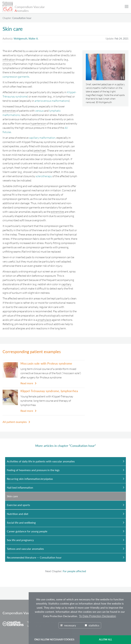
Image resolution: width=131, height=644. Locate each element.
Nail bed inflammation (20, 487)
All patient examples (15, 422)
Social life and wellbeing (21, 523)
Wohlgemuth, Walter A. (26, 39)
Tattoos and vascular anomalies (25, 549)
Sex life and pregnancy (20, 540)
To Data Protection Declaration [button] (97, 616)
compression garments (16, 77)
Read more (27, 383)
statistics (92, 625)
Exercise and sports (18, 505)
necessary (68, 625)
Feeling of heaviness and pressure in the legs (33, 470)
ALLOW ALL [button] (105, 639)
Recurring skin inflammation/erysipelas (30, 479)
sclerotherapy (44, 176)
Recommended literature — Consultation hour (34, 557)
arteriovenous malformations (52, 101)
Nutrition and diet (18, 514)
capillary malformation (42, 138)
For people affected (74, 571)
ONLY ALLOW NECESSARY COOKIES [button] (54, 639)
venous (39, 111)
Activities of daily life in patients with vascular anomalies (41, 461)
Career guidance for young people (27, 531)
